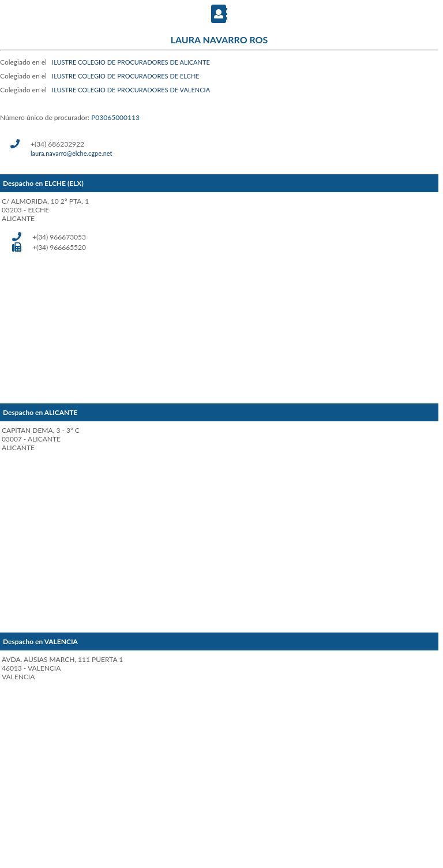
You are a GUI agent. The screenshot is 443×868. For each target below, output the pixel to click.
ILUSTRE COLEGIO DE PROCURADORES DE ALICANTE (131, 62)
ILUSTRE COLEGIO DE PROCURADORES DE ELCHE (126, 76)
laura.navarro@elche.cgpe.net (72, 153)
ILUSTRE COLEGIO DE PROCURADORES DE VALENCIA (131, 90)
